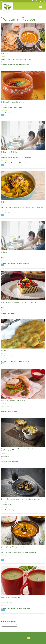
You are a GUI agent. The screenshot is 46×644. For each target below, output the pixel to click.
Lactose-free (15, 65)
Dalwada (4, 252)
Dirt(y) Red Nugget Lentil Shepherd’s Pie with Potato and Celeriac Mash (22, 450)
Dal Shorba (5, 54)
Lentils (27, 65)
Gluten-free (22, 65)
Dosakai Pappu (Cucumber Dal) (13, 547)
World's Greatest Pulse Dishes (9, 208)
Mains (17, 59)
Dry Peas (28, 608)
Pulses (7, 8)
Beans (13, 313)
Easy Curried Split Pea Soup (11, 597)
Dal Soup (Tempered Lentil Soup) (13, 102)
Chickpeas (14, 411)
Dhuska (4, 350)
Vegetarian (4, 65)
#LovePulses (3, 1)
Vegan (9, 65)
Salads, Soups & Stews (26, 59)
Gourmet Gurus (5, 107)
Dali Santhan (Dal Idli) (9, 152)
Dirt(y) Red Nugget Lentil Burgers (13, 401)
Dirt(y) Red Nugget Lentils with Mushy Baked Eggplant (21, 499)
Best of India (21, 208)
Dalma (4, 202)
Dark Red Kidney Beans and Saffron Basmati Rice (19, 302)
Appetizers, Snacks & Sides (8, 59)
